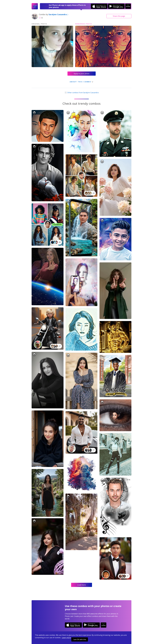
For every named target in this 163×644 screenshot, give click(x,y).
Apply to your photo (82, 74)
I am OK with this (80, 639)
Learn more (66, 638)
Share (119, 16)
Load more (82, 585)
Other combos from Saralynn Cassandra (81, 93)
